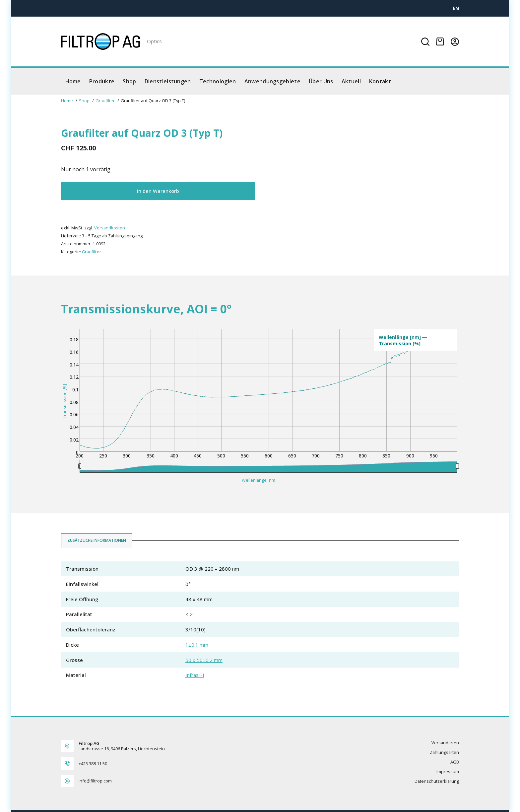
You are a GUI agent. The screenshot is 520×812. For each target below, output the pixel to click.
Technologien (218, 81)
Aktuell (351, 81)
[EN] (456, 8)
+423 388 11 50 (93, 764)
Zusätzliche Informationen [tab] (97, 540)
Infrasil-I (195, 675)
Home (73, 81)
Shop (129, 81)
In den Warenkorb (158, 191)
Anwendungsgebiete (272, 81)
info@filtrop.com (95, 781)
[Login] (455, 42)
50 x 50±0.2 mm (204, 660)
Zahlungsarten (444, 752)
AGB (455, 762)
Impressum (448, 772)
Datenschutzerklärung (437, 781)
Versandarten (445, 743)
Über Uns (321, 81)
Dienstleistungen (168, 81)
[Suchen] (425, 42)
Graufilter (92, 252)
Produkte (102, 81)
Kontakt (380, 81)
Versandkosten (110, 228)
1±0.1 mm (197, 645)
